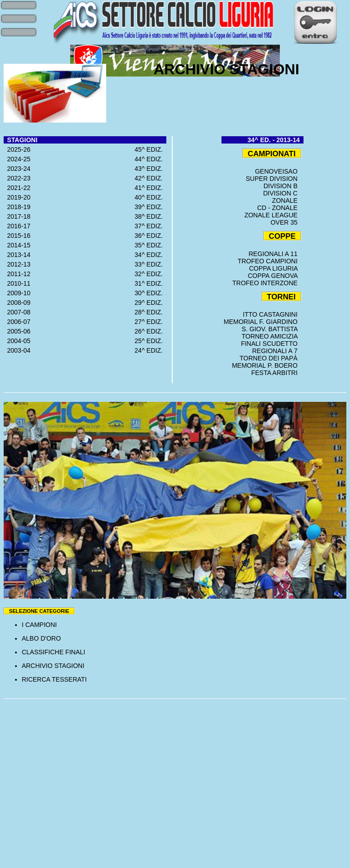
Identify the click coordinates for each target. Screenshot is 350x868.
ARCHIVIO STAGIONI (53, 666)
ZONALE (287, 200)
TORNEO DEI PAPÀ (270, 358)
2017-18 (17, 216)
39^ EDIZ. (150, 207)
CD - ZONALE (279, 208)
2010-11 (17, 283)
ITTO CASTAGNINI (272, 314)
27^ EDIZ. (150, 322)
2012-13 (17, 264)
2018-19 (17, 207)
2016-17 (17, 226)
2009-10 (17, 293)
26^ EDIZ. (150, 331)
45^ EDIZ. (150, 149)
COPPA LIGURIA (275, 268)
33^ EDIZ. (150, 264)
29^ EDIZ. (150, 303)
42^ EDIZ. (150, 178)
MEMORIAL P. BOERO (267, 365)
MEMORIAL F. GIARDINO (262, 322)
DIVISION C (282, 193)
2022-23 (17, 178)
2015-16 (17, 236)
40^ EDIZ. (150, 197)
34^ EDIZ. (150, 255)
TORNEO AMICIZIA (271, 336)
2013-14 (17, 255)
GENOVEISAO (278, 171)
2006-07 (17, 322)
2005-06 (17, 331)
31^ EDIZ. (150, 283)
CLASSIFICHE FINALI (54, 652)
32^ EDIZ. (150, 274)
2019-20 (17, 197)
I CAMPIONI (39, 625)
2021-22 (17, 188)
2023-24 (17, 169)
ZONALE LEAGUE (273, 215)
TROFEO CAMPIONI (269, 261)
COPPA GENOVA (275, 276)
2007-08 (17, 312)
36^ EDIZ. (150, 236)
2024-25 (17, 159)
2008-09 (17, 303)
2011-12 (17, 274)
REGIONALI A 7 (276, 351)
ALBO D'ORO (41, 638)
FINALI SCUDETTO (271, 344)
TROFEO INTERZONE (267, 283)
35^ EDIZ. (150, 245)
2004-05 (17, 341)
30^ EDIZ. (150, 293)
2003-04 (17, 350)
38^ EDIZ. (150, 216)
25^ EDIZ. (150, 341)
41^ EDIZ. (150, 188)
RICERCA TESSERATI (54, 679)
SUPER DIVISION (273, 179)
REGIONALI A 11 (275, 254)
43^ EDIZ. (150, 169)
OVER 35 (286, 222)
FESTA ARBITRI (276, 373)
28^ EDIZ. (150, 312)
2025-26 (17, 149)
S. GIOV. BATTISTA (271, 329)
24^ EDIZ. (150, 350)
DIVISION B (282, 186)
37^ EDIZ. (150, 226)
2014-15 (17, 245)
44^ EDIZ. (150, 159)
